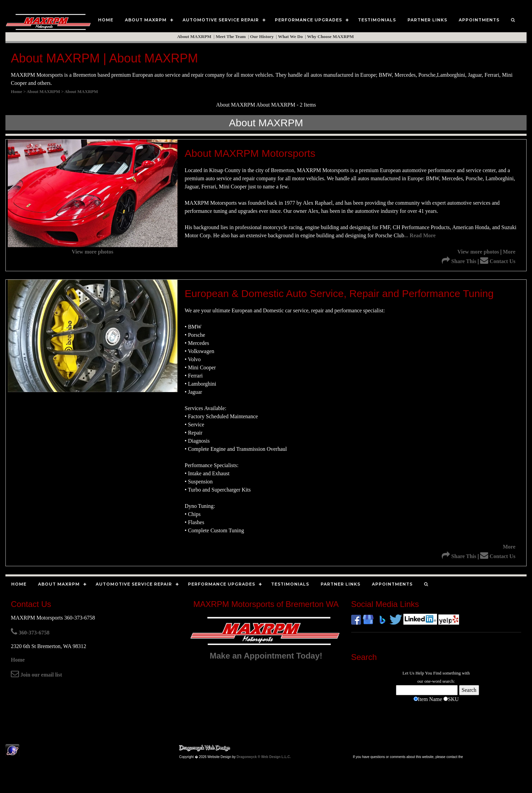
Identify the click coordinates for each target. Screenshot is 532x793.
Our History (262, 36)
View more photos (92, 252)
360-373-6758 (30, 633)
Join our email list (36, 675)
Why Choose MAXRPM (331, 36)
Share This (459, 261)
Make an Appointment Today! (266, 656)
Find (437, 673)
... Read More (420, 235)
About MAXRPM (195, 36)
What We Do (291, 36)
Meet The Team (231, 36)
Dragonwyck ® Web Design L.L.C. (264, 757)
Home (18, 660)
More (509, 252)
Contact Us (498, 261)
